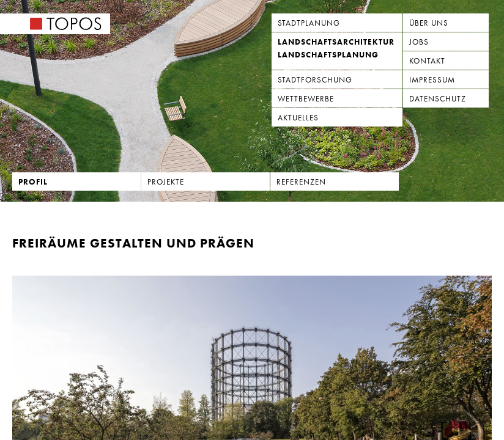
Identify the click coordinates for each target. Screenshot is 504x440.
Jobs (419, 42)
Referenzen (301, 182)
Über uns (429, 23)
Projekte (166, 182)
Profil (33, 182)
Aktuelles (298, 118)
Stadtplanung (309, 23)
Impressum (432, 80)
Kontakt (427, 61)
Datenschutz (438, 99)
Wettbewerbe (306, 99)
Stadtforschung (315, 80)
